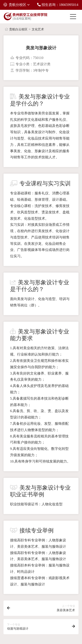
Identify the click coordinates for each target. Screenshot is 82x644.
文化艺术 (38, 29)
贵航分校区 (15, 5)
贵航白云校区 (18, 29)
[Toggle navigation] (74, 17)
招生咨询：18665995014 (58, 5)
